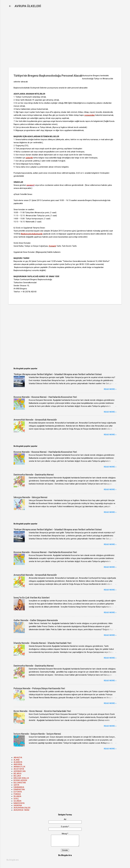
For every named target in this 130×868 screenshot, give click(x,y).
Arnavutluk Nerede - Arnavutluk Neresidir (35, 420)
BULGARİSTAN (20, 783)
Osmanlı (52, 246)
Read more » (110, 389)
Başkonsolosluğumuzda (32, 234)
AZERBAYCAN (20, 771)
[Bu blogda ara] (65, 860)
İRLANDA (17, 796)
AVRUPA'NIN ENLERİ (22, 808)
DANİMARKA (19, 787)
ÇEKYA (16, 785)
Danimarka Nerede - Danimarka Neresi (34, 475)
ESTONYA (18, 792)
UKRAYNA (18, 805)
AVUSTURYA (19, 769)
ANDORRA (18, 764)
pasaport (31, 185)
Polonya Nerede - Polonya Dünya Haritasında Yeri (39, 688)
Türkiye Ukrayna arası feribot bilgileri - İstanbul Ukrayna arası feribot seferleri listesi (58, 374)
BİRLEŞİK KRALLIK (21, 778)
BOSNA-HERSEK (20, 780)
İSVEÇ (16, 799)
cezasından (90, 115)
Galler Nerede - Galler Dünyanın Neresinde (36, 620)
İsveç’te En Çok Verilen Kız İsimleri (32, 598)
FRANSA (17, 794)
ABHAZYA (18, 758)
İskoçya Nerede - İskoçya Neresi (30, 497)
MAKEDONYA (19, 803)
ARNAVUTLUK (19, 767)
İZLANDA (17, 801)
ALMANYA (18, 762)
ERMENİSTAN (19, 790)
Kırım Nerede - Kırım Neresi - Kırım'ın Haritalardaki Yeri (42, 711)
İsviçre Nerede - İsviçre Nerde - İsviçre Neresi (37, 734)
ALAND (17, 760)
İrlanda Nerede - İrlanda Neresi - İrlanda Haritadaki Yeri (42, 643)
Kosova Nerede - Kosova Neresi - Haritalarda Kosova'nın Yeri (45, 397)
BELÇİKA (17, 776)
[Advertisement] (50, 39)
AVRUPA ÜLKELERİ (28, 6)
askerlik (29, 158)
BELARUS (18, 774)
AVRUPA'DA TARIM (21, 810)
